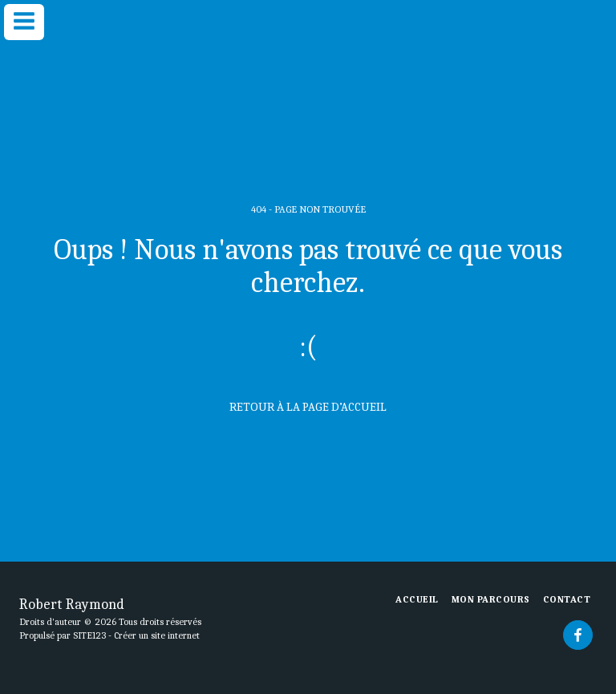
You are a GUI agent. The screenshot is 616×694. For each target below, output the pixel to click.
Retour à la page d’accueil (308, 407)
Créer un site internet (157, 635)
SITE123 (89, 635)
